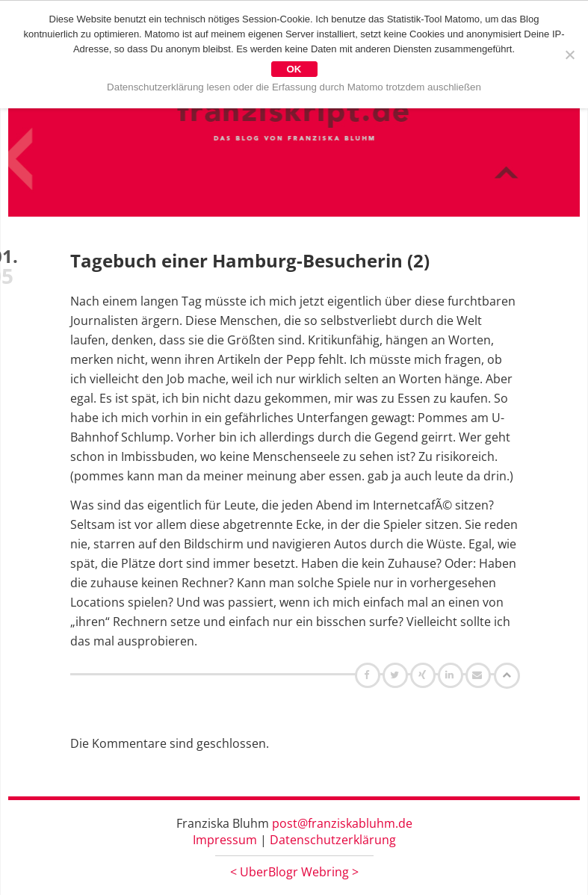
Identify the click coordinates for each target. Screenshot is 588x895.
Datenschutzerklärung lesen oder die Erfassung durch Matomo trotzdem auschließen (294, 87)
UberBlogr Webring (294, 872)
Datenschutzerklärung (333, 840)
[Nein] (569, 55)
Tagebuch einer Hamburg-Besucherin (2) (250, 260)
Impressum (225, 840)
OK (294, 69)
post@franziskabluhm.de (342, 823)
